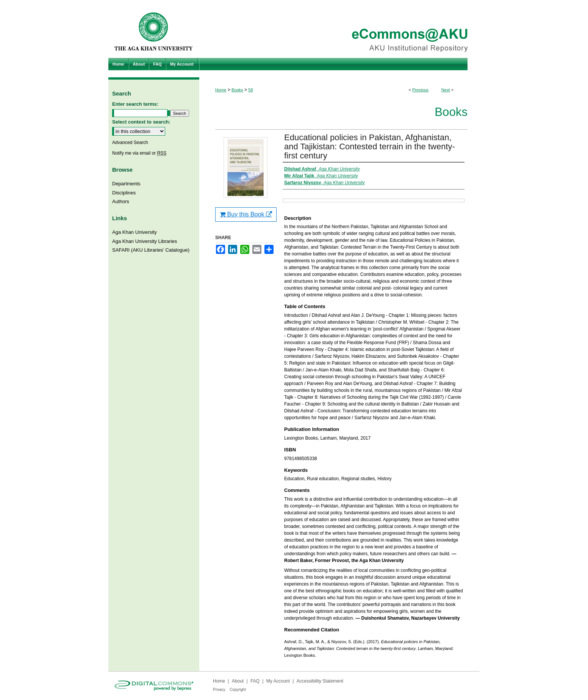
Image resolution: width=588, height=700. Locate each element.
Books (237, 90)
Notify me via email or (139, 153)
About (238, 681)
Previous (420, 90)
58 (250, 90)
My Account (278, 681)
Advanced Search (130, 143)
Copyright (238, 690)
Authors (121, 201)
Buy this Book (246, 214)
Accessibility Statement (320, 681)
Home (221, 90)
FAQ (255, 681)
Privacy (219, 690)
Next (446, 90)
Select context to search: (141, 122)
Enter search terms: (135, 104)
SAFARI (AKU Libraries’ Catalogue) (151, 250)
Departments (126, 184)
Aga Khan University (134, 232)
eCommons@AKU (339, 29)
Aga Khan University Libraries (145, 241)
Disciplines (124, 193)
